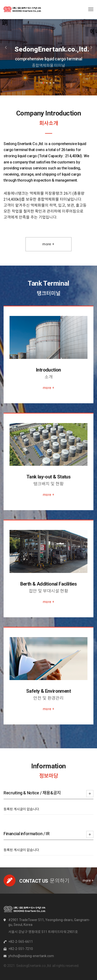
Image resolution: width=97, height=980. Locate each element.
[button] (7, 48)
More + (48, 244)
